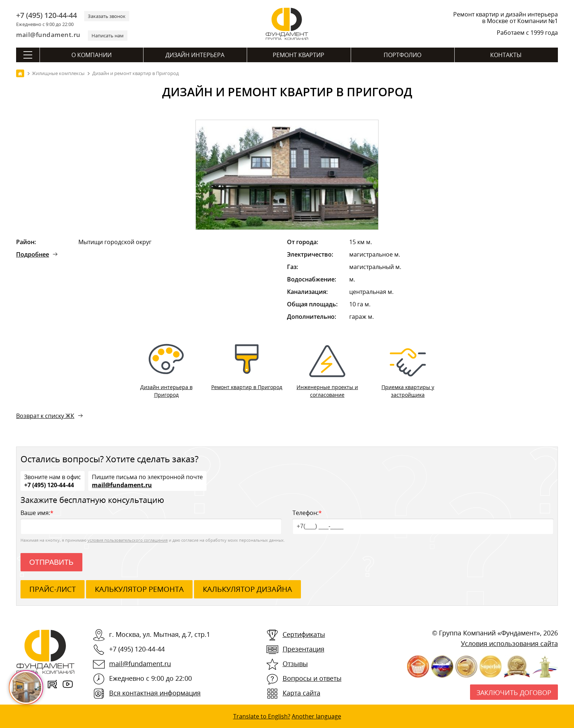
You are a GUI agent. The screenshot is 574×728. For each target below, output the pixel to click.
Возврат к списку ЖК (45, 416)
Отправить (51, 562)
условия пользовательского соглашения (128, 540)
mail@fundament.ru (48, 35)
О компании (92, 55)
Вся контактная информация (155, 693)
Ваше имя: (151, 521)
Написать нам (108, 36)
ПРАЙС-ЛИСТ (53, 589)
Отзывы (295, 664)
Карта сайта (301, 693)
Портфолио (402, 55)
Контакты (506, 55)
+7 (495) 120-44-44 (46, 15)
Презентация (303, 649)
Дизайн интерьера (195, 55)
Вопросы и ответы (312, 678)
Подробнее (33, 254)
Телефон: (423, 521)
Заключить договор (514, 692)
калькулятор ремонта (139, 589)
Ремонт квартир (299, 55)
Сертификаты (304, 634)
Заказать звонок (107, 16)
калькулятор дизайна (247, 589)
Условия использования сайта (509, 643)
